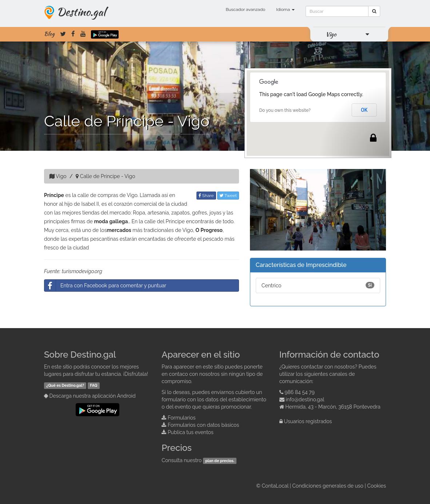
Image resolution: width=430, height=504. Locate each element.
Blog (49, 34)
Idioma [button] (285, 9)
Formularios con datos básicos (203, 425)
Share (206, 196)
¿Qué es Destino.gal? (65, 385)
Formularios (182, 418)
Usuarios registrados (308, 421)
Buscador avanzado (245, 9)
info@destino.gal (305, 399)
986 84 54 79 (300, 392)
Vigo (331, 34)
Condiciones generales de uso (328, 486)
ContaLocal (275, 486)
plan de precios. (220, 461)
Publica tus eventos (191, 432)
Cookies (377, 486)
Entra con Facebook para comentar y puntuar (105, 286)
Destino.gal (81, 12)
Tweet (228, 196)
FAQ (93, 385)
